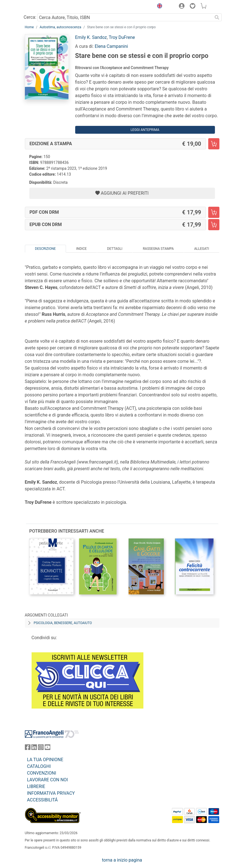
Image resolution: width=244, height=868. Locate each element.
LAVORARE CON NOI (48, 780)
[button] (158, 7)
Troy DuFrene (122, 37)
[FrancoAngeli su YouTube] (48, 748)
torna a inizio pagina (122, 860)
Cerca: (30, 17)
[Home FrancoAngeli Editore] (44, 7)
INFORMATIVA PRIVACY (51, 793)
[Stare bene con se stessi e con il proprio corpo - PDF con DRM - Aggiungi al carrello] (214, 212)
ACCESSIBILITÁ (42, 800)
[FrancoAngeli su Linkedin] (34, 748)
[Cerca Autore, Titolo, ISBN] (125, 17)
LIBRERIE (36, 786)
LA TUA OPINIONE (45, 760)
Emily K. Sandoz (91, 37)
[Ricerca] (217, 17)
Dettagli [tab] (115, 249)
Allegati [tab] (202, 249)
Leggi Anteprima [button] (145, 130)
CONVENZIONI (42, 773)
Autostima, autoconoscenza (61, 27)
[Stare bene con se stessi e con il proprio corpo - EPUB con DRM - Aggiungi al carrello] (214, 225)
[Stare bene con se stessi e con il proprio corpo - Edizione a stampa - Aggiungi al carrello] (214, 144)
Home (29, 27)
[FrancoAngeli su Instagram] (41, 748)
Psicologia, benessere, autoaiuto (63, 623)
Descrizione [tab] (45, 249)
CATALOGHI (39, 766)
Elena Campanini (111, 46)
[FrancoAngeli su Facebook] (28, 748)
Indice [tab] (82, 249)
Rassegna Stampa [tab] (158, 249)
